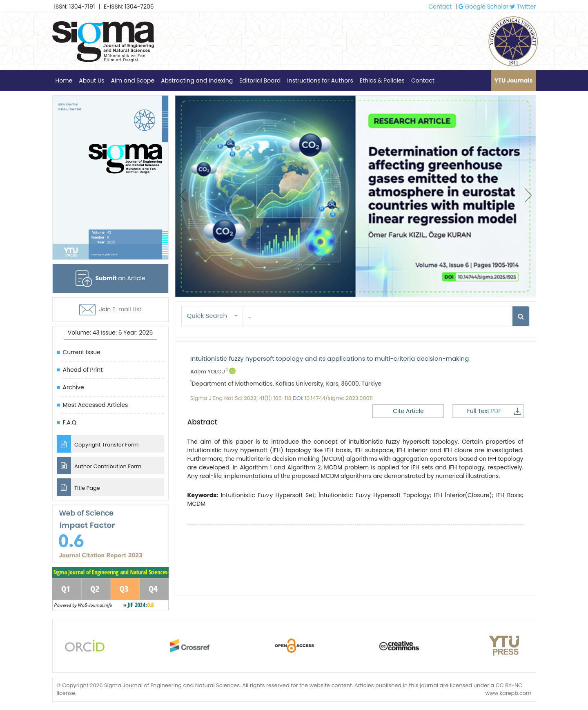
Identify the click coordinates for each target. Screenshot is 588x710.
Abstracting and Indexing (197, 80)
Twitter (523, 7)
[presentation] (183, 195)
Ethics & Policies (382, 80)
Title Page (78, 487)
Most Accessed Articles (96, 405)
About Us (91, 80)
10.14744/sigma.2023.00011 (339, 398)
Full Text (494, 411)
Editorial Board (260, 80)
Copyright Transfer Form (98, 444)
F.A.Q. (70, 422)
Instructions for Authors (320, 80)
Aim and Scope (133, 80)
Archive (73, 387)
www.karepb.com (508, 693)
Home (64, 80)
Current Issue (82, 352)
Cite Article (408, 411)
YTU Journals (514, 80)
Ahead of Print (83, 370)
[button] (212, 316)
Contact (440, 7)
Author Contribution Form (99, 466)
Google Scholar (484, 7)
